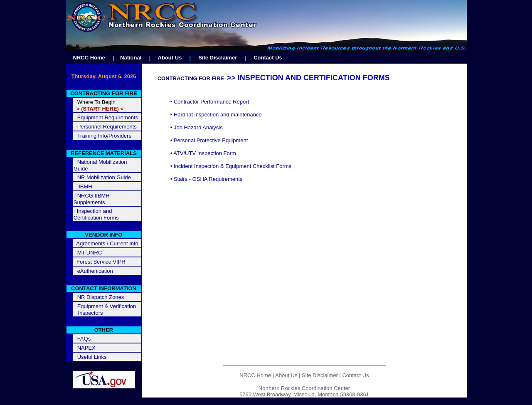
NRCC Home (89, 58)
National (131, 58)
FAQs (84, 339)
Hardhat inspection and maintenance (218, 115)
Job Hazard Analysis (198, 127)
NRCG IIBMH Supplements (92, 199)
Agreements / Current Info (106, 243)
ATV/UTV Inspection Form (205, 153)
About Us (170, 58)
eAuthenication (95, 271)
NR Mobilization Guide (104, 177)
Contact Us (268, 58)
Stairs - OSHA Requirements (208, 179)
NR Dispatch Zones (101, 297)
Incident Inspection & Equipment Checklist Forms (233, 166)
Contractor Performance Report (211, 102)
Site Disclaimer (218, 58)
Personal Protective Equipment (211, 140)
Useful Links (92, 357)
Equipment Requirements (108, 117)
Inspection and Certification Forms (96, 214)
